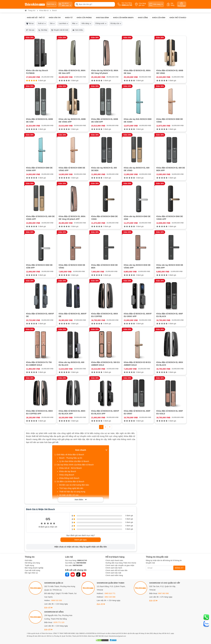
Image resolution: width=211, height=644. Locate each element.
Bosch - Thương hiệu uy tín (71, 458)
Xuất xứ (42, 23)
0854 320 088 (110, 597)
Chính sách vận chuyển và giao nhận (120, 565)
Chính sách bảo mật (113, 573)
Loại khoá (63, 23)
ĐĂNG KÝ (179, 568)
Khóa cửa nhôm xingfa (123, 18)
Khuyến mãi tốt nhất (60, 30)
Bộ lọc (30, 24)
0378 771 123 (59, 622)
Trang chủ (30, 11)
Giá (52, 23)
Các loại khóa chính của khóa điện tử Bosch (75, 465)
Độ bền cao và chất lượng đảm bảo (74, 485)
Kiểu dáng (86, 23)
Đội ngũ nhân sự (31, 573)
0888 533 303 (57, 600)
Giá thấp (43, 30)
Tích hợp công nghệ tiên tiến (71, 488)
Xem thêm (81, 500)
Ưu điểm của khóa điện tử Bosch (70, 482)
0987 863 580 (163, 593)
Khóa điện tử (44, 11)
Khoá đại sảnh (102, 18)
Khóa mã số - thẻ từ (36, 18)
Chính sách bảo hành (114, 568)
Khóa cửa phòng (84, 18)
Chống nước (101, 23)
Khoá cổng (143, 18)
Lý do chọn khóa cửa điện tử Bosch (74, 461)
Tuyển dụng (29, 565)
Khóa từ (69, 18)
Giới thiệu (28, 560)
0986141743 (82, 560)
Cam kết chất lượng (32, 570)
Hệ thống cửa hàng (32, 563)
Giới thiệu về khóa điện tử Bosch (70, 455)
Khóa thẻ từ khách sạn (180, 18)
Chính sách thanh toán (114, 560)
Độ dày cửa (116, 23)
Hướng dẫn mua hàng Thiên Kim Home (121, 563)
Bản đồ (48, 608)
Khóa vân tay (55, 18)
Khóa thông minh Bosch (69, 478)
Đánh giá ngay (81, 540)
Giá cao (30, 30)
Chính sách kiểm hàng (114, 575)
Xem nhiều (78, 30)
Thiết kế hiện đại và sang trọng (72, 492)
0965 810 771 (110, 593)
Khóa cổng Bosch (67, 475)
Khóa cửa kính (159, 18)
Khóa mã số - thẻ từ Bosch (71, 468)
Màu (75, 23)
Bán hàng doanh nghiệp (34, 568)
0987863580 (81, 563)
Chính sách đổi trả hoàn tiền (116, 570)
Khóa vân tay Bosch (68, 471)
